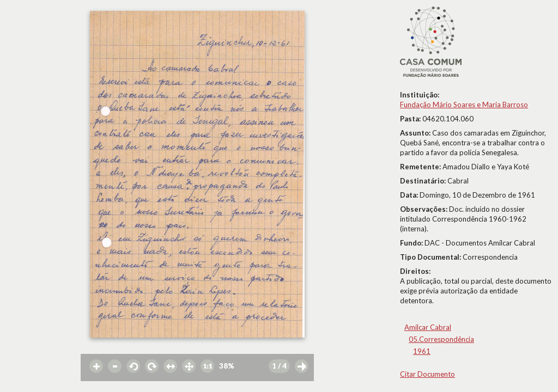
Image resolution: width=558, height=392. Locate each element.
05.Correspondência (441, 339)
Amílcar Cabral (428, 327)
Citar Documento (427, 374)
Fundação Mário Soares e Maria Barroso (464, 105)
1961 (422, 351)
